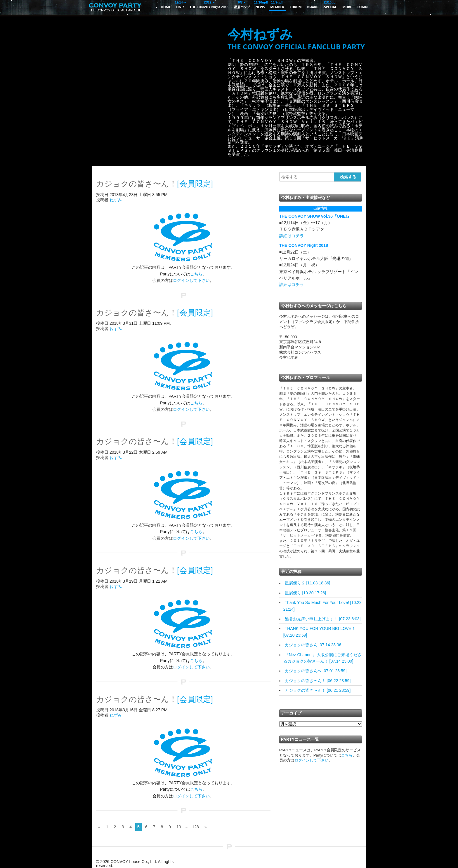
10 (179, 827)
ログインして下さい (191, 280)
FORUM (296, 7)
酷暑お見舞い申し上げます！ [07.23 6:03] (323, 619)
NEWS (260, 5)
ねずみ (116, 200)
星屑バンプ (242, 5)
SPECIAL (331, 5)
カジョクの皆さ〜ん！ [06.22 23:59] (318, 681)
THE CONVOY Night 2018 (209, 5)
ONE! (180, 5)
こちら (196, 274)
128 (196, 827)
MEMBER (277, 5)
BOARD (313, 7)
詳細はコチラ (292, 236)
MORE (347, 7)
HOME (166, 7)
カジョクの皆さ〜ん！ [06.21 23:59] (318, 690)
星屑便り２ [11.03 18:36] (308, 583)
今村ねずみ (296, 39)
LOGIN (362, 7)
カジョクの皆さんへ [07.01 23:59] (316, 671)
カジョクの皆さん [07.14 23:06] (314, 645)
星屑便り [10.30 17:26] (306, 593)
